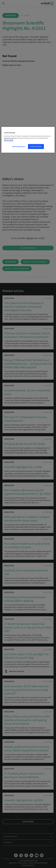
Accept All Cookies (36, 147)
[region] (28, 140)
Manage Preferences (19, 146)
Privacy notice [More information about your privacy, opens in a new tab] (9, 140)
